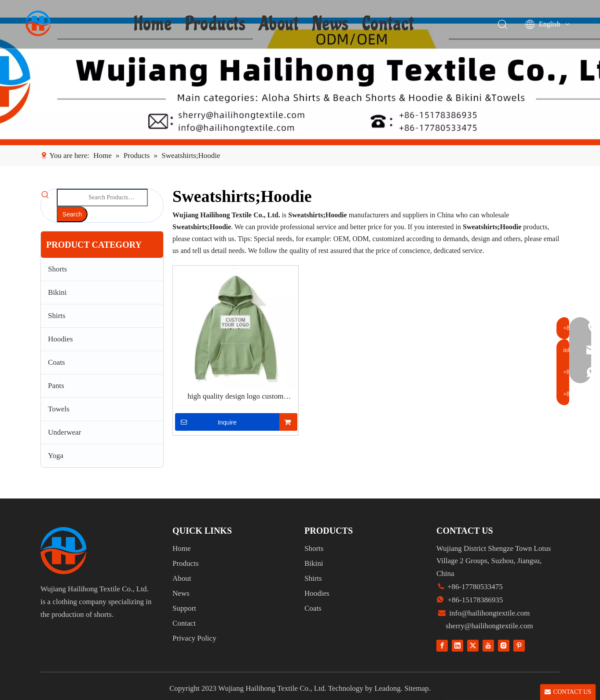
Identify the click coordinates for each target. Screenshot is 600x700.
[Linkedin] (457, 645)
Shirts (57, 316)
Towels (59, 409)
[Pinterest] (519, 645)
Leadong (387, 688)
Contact (389, 24)
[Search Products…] (102, 198)
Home (154, 24)
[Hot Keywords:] (72, 214)
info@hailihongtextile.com (489, 613)
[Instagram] (504, 645)
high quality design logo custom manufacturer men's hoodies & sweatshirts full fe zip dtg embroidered (235, 397)
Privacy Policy (194, 638)
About (280, 24)
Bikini (57, 292)
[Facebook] (442, 645)
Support (184, 608)
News (331, 24)
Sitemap (417, 688)
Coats (57, 362)
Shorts (57, 269)
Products (216, 24)
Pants (56, 386)
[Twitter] (473, 645)
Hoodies (60, 339)
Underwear (65, 432)
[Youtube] (488, 645)
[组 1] (64, 551)
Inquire (206, 422)
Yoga (56, 456)
